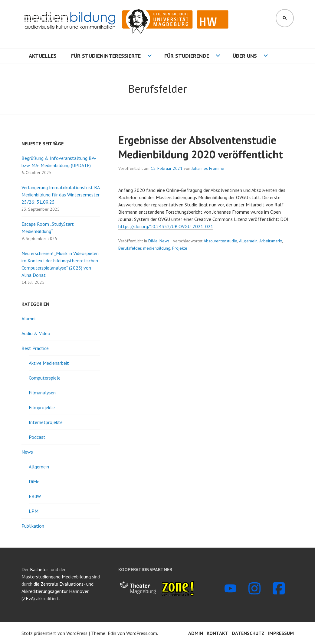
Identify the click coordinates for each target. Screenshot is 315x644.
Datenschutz (248, 633)
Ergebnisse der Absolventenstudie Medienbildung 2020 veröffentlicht (201, 147)
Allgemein (248, 241)
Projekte (180, 248)
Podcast (37, 437)
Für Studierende (187, 56)
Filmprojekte (42, 407)
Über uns (245, 56)
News (164, 241)
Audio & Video (36, 333)
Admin (196, 633)
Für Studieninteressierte (106, 56)
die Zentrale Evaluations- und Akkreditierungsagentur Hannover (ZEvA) (57, 591)
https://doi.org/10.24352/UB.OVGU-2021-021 (166, 226)
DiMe (153, 241)
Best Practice (35, 348)
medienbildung (157, 248)
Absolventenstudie (220, 241)
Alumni (28, 319)
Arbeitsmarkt (271, 241)
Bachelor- (40, 569)
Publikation (33, 526)
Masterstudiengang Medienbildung (57, 577)
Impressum (281, 633)
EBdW (35, 496)
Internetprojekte (46, 422)
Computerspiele (45, 378)
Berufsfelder (130, 248)
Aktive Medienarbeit (49, 363)
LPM (34, 511)
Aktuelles (43, 56)
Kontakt (217, 633)
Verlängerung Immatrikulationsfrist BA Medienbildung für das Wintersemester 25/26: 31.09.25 (61, 195)
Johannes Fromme (208, 168)
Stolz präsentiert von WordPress (54, 633)
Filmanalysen (42, 393)
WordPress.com (142, 633)
